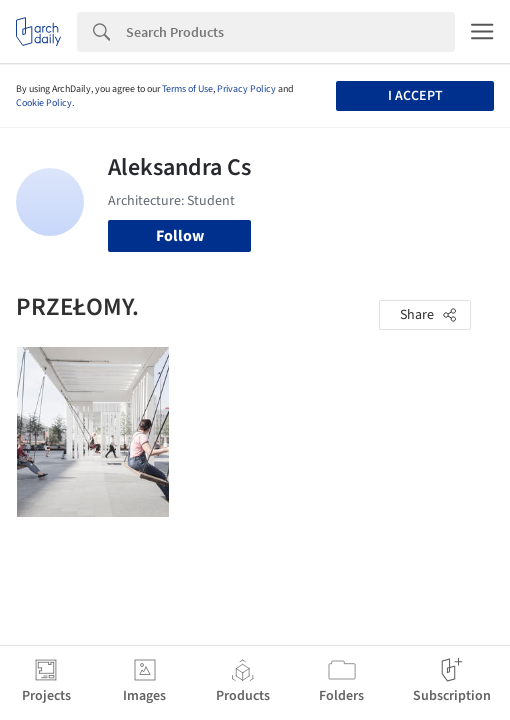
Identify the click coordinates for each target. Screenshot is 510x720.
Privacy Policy (246, 89)
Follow (180, 236)
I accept (415, 96)
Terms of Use (187, 89)
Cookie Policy (44, 103)
